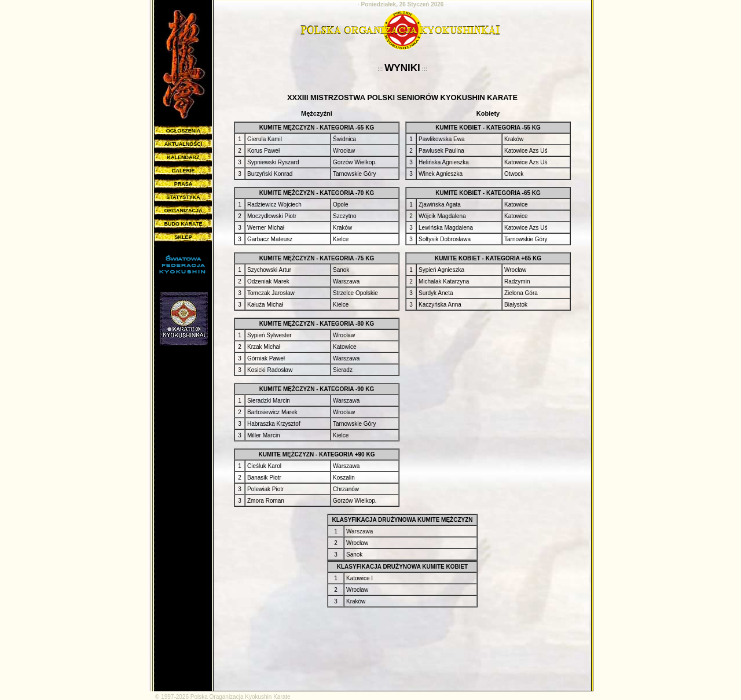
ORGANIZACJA (183, 211)
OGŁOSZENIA (184, 131)
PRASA (184, 184)
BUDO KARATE (184, 224)
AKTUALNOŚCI (184, 144)
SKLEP (183, 237)
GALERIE (183, 171)
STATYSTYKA (183, 197)
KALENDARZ (184, 157)
